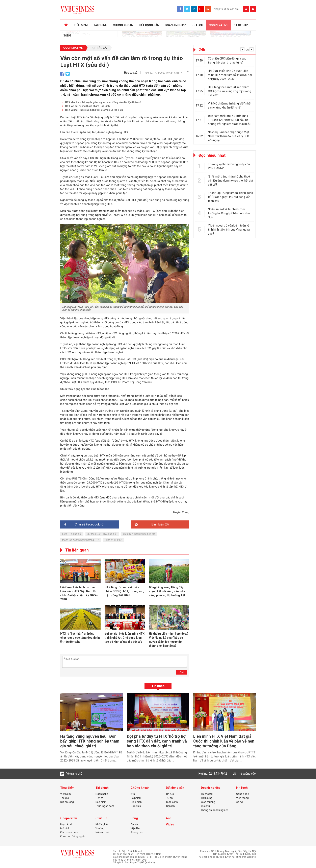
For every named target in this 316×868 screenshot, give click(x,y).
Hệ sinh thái (102, 832)
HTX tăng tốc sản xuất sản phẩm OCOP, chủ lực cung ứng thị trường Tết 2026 (124, 591)
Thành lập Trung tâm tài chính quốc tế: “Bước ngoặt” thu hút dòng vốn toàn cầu (230, 197)
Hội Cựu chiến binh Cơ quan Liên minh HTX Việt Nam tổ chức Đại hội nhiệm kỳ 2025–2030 (230, 75)
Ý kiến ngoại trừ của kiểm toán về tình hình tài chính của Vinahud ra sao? (229, 230)
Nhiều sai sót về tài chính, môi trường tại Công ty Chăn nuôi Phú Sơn (229, 213)
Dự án (169, 798)
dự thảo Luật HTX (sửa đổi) (102, 534)
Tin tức (170, 794)
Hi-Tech (242, 788)
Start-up (101, 818)
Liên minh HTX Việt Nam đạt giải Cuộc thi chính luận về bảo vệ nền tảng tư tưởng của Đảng (224, 741)
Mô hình (65, 828)
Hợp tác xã (99, 48)
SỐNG (67, 36)
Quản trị (205, 806)
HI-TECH (194, 25)
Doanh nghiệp (211, 788)
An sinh (135, 824)
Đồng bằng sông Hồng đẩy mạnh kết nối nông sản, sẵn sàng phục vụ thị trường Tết (167, 591)
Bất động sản (175, 788)
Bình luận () (152, 524)
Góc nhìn (136, 806)
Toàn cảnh (172, 802)
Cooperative (73, 48)
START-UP (237, 25)
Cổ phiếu (136, 798)
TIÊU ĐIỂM (79, 25)
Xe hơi (240, 802)
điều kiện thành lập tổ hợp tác (139, 534)
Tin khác (158, 686)
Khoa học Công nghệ (72, 836)
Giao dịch (136, 802)
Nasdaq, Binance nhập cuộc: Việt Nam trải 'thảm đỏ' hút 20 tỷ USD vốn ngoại (229, 136)
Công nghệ (243, 794)
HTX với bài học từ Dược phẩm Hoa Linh (86, 106)
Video (170, 824)
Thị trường (207, 794)
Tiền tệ (99, 798)
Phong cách (137, 832)
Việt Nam (65, 794)
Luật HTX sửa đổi (72, 534)
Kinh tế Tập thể (114, 540)
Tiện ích (170, 806)
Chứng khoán (140, 788)
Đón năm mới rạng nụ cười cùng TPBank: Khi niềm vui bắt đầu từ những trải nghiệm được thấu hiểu (229, 120)
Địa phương (67, 802)
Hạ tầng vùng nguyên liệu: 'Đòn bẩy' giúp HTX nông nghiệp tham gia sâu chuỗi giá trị (90, 741)
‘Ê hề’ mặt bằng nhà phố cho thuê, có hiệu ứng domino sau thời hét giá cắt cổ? (230, 181)
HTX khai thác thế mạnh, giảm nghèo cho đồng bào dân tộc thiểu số (102, 102)
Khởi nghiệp (102, 824)
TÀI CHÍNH (98, 25)
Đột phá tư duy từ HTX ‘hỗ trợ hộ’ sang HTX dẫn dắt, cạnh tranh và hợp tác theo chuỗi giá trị (157, 741)
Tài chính (102, 788)
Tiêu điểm (67, 788)
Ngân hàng (102, 794)
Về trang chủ (71, 774)
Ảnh (169, 818)
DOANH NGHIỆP (172, 25)
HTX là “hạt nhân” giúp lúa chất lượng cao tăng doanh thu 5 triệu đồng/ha (80, 638)
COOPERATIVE (215, 25)
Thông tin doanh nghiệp (215, 810)
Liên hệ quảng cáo (244, 774)
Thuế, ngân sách (105, 806)
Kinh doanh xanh (70, 832)
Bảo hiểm (101, 802)
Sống (134, 818)
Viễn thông (242, 798)
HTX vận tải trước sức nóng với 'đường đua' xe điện (93, 110)
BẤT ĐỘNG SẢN (146, 25)
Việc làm (136, 828)
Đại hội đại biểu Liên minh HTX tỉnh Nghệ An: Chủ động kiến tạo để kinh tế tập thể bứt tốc (125, 638)
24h (133, 794)
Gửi (182, 672)
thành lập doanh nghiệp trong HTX (81, 540)
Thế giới (65, 798)
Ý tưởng (100, 828)
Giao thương (208, 802)
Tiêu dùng (207, 798)
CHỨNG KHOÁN (121, 25)
